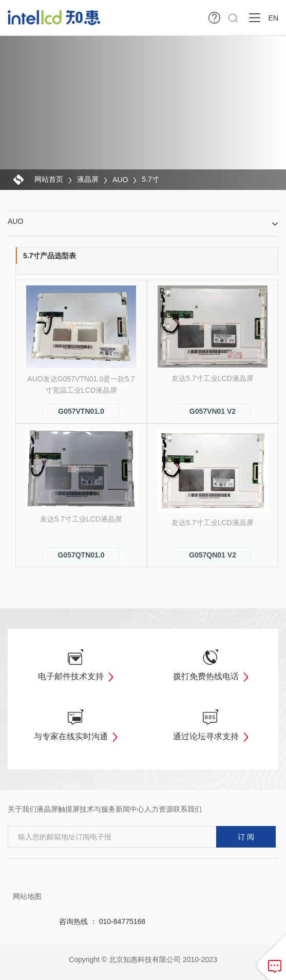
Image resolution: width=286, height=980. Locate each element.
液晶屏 (88, 179)
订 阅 (246, 837)
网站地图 (27, 896)
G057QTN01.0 (81, 555)
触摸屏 (69, 809)
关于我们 (22, 809)
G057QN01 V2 (213, 555)
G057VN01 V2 (213, 411)
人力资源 (159, 809)
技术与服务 (98, 809)
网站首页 (49, 179)
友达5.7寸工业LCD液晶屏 (212, 378)
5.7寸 (150, 179)
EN (273, 18)
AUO (120, 180)
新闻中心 (130, 809)
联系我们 (187, 809)
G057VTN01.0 (81, 411)
